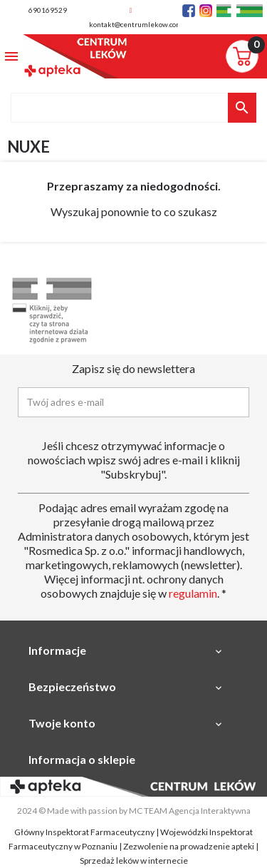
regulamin (193, 593)
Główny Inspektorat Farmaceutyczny (84, 832)
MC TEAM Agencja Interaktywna (190, 811)
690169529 (48, 10)
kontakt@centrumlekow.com (136, 24)
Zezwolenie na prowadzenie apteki (189, 846)
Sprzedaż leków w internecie (134, 861)
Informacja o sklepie (82, 759)
